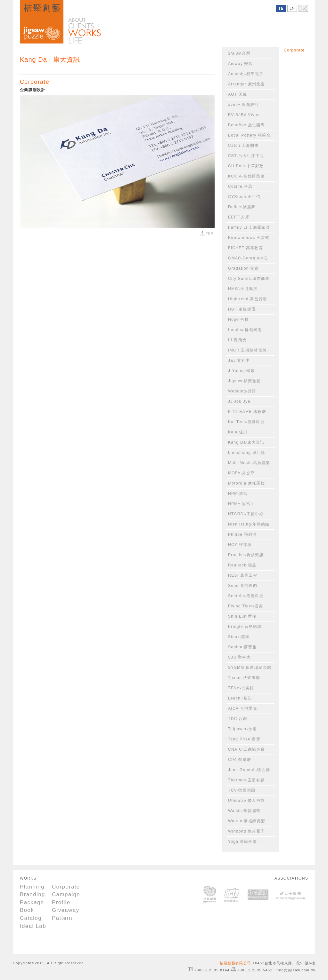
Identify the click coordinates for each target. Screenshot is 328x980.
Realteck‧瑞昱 (242, 565)
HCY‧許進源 (240, 545)
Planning (32, 887)
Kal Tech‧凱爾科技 (246, 422)
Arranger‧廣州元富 (246, 84)
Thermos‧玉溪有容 (246, 780)
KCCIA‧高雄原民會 (246, 176)
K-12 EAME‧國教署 (247, 412)
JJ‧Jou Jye (239, 401)
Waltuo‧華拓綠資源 (247, 821)
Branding (33, 894)
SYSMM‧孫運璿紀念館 (250, 668)
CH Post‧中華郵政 (246, 166)
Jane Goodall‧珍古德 (249, 770)
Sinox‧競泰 (239, 637)
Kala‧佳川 (238, 432)
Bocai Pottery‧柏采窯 (249, 135)
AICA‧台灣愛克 (243, 708)
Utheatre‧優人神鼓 (246, 801)
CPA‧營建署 (240, 760)
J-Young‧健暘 (242, 371)
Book (27, 910)
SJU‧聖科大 (239, 657)
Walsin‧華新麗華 (244, 811)
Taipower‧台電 (242, 729)
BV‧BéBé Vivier (244, 115)
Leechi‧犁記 (240, 698)
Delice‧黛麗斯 (242, 207)
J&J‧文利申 (239, 360)
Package (32, 902)
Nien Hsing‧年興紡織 (249, 524)
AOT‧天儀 (238, 94)
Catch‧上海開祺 (243, 146)
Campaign (66, 894)
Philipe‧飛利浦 (242, 534)
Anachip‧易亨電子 (246, 74)
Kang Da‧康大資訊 (246, 442)
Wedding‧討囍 (242, 391)
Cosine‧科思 (240, 186)
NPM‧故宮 (238, 494)
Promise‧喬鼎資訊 (246, 555)
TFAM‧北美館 (241, 688)
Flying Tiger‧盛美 (246, 606)
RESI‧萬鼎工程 (243, 575)
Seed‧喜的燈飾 (243, 586)
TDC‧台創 (238, 719)
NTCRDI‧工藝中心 (246, 514)
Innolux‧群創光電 (245, 330)
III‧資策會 (237, 340)
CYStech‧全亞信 (244, 197)
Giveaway (66, 910)
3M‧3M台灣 (239, 53)
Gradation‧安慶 (243, 268)
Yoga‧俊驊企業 (242, 842)
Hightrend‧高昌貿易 (248, 299)
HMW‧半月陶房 (243, 289)
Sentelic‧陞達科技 (246, 596)
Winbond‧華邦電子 (246, 831)
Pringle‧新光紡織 (245, 627)
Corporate (35, 82)
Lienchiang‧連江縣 (247, 453)
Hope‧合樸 (238, 320)
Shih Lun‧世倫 (242, 616)
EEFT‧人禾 (239, 217)
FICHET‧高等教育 (246, 248)
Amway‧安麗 (240, 64)
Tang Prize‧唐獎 (244, 739)
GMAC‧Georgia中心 (248, 258)
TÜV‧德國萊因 (242, 790)
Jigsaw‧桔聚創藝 (244, 381)
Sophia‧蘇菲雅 (242, 647)
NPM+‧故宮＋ (241, 504)
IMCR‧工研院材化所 (247, 350)
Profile (61, 902)
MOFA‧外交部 (242, 473)
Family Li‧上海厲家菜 (249, 227)
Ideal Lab (33, 926)
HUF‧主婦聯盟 (242, 309)
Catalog (31, 918)
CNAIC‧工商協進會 (246, 749)
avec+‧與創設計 (244, 105)
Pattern (62, 918)
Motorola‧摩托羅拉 (246, 483)
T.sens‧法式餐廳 (244, 678)
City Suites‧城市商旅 (249, 279)
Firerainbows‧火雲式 (249, 238)
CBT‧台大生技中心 (246, 156)
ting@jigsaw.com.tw (296, 970)
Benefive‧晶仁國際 (246, 125)
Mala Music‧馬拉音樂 (249, 463)
